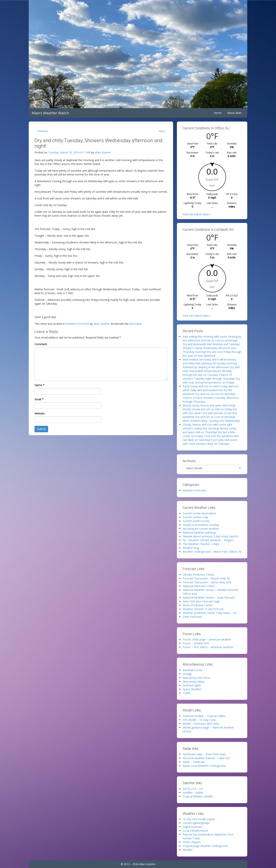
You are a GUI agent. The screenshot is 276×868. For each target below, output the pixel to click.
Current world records (196, 521)
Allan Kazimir (103, 152)
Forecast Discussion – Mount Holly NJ (206, 578)
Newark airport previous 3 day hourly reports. (211, 536)
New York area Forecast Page (201, 601)
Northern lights (192, 685)
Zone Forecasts (192, 617)
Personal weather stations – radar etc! (206, 758)
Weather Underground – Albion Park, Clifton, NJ (212, 552)
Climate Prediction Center (198, 575)
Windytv (188, 850)
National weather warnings (199, 532)
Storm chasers (192, 842)
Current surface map (195, 517)
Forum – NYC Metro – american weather (208, 647)
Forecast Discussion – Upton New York (207, 582)
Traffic (187, 693)
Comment (41, 344)
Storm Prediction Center (198, 605)
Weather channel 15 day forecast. (203, 609)
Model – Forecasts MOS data (201, 724)
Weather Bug (191, 548)
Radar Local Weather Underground (204, 766)
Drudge (187, 674)
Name (39, 385)
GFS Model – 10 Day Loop (199, 720)
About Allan (234, 113)
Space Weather (192, 689)
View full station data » (197, 214)
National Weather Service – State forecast (209, 598)
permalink (135, 324)
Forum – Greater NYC (196, 643)
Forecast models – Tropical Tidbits (204, 716)
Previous (43, 131)
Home (218, 113)
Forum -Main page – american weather (207, 639)
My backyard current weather (201, 529)
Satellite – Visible (193, 793)
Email (39, 399)
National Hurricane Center (199, 586)
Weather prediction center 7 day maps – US (210, 613)
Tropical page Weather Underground (205, 846)
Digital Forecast (192, 827)
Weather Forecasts (77, 324)
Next (162, 131)
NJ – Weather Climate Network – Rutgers (208, 540)
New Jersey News (194, 682)
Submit (41, 429)
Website (39, 413)
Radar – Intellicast (194, 762)
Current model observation (199, 513)
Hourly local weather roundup (201, 525)
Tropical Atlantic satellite (198, 796)
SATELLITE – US (193, 789)
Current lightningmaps (196, 823)
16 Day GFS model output (199, 819)
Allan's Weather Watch (50, 113)
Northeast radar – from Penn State (204, 754)
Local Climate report (195, 831)
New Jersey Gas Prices (197, 678)
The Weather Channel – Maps (201, 544)
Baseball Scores (193, 670)
